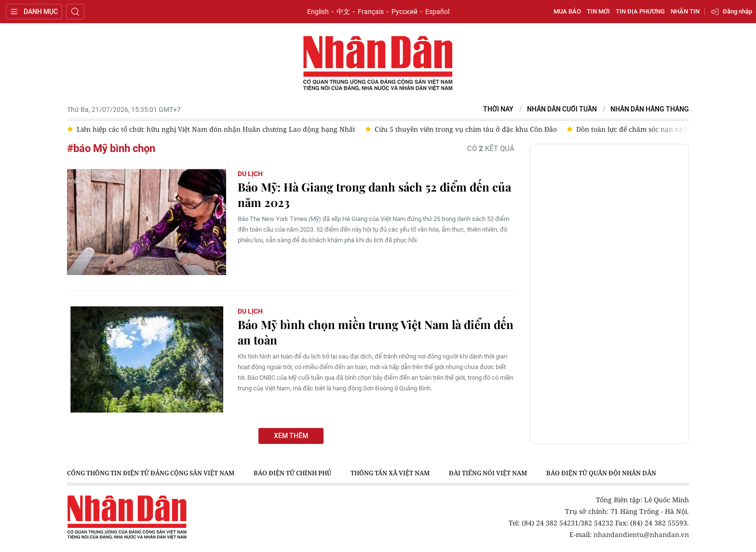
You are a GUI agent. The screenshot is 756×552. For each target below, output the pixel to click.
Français (371, 12)
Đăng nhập (737, 11)
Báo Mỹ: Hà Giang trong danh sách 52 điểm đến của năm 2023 (374, 194)
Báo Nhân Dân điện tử (378, 64)
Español (437, 12)
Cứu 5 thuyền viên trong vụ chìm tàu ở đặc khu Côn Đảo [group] (466, 129)
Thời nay (498, 109)
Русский (405, 12)
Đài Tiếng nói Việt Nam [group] (488, 473)
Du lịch (250, 174)
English (318, 12)
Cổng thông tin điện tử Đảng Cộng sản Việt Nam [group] (151, 473)
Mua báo (567, 11)
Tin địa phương (640, 11)
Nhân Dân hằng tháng (650, 109)
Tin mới (598, 11)
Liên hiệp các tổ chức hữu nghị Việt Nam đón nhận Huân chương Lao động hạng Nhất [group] (216, 129)
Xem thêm (291, 436)
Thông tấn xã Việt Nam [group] (390, 473)
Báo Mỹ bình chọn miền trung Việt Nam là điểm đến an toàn (376, 332)
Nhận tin (685, 11)
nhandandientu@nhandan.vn (641, 534)
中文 (343, 12)
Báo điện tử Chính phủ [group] (292, 473)
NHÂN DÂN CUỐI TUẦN (562, 109)
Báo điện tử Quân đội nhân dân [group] (601, 473)
